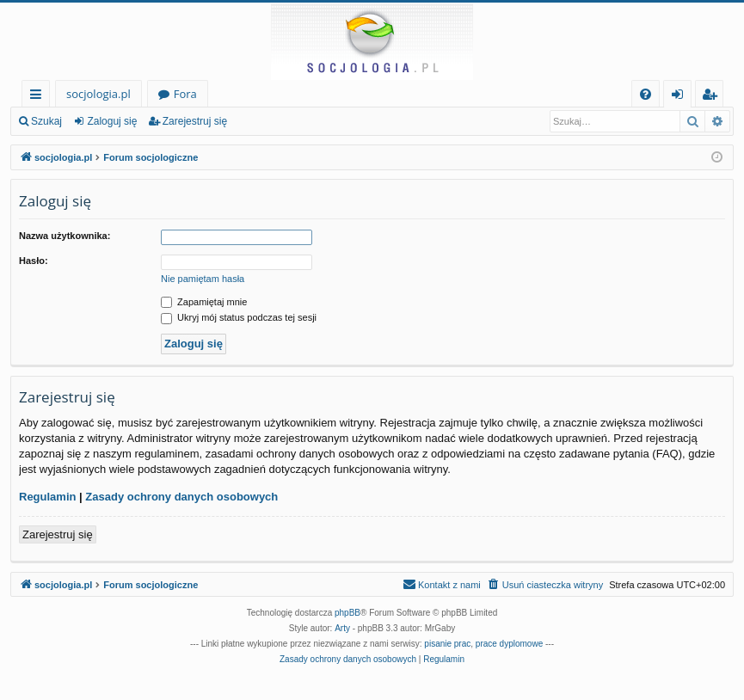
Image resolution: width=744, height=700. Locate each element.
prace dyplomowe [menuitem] (509, 644)
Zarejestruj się (195, 121)
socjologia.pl (98, 94)
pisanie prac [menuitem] (447, 644)
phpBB (347, 613)
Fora (185, 94)
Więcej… (39, 97)
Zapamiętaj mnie (204, 302)
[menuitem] (646, 94)
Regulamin (47, 497)
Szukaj (46, 121)
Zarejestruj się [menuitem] (714, 97)
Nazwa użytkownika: (65, 236)
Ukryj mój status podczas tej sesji (239, 317)
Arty (342, 628)
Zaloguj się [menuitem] (681, 97)
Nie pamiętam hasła (203, 279)
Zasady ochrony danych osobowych (181, 497)
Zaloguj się (112, 121)
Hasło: (34, 261)
